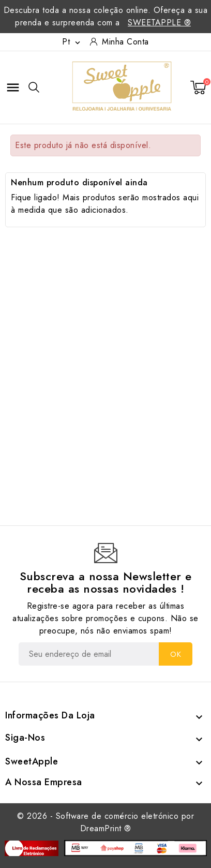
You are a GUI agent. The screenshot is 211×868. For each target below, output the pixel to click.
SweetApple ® (159, 23)
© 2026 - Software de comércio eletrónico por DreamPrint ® (106, 822)
